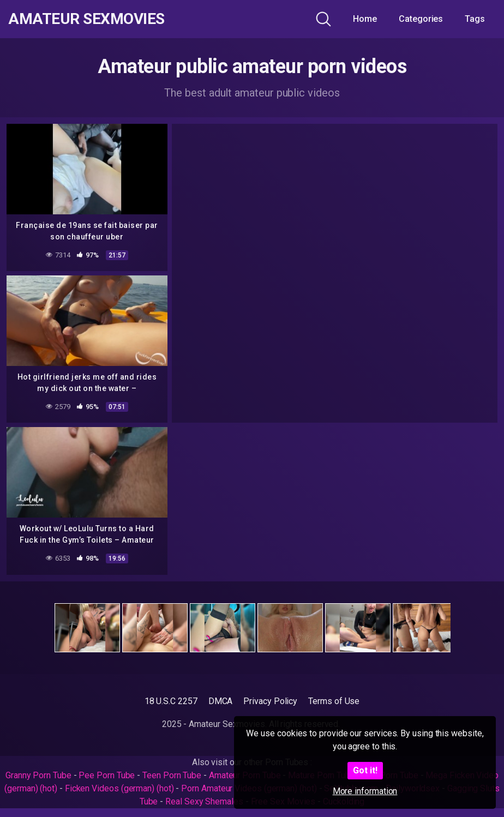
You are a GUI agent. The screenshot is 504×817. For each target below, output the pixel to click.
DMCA (221, 701)
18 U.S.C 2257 (171, 701)
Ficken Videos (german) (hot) (119, 788)
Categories (421, 19)
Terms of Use (334, 701)
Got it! (365, 770)
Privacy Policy (270, 701)
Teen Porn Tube (172, 775)
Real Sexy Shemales (204, 801)
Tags (475, 19)
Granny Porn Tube (38, 775)
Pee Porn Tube (107, 775)
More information (365, 791)
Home (365, 19)
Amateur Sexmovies (86, 19)
